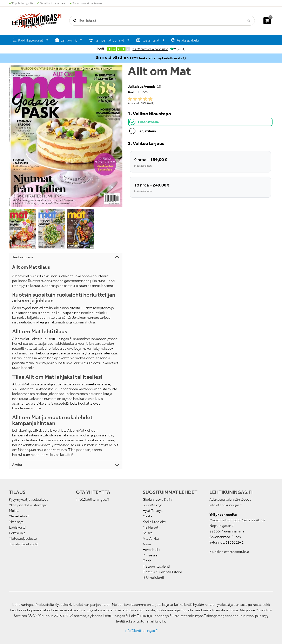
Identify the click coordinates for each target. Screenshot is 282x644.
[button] (66, 136)
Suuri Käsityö (152, 505)
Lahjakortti (17, 527)
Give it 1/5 (130, 99)
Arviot (17, 465)
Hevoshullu (151, 550)
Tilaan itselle (148, 122)
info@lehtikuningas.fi (92, 499)
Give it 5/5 (150, 99)
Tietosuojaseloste (23, 538)
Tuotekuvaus (23, 257)
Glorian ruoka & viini (157, 499)
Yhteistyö (16, 522)
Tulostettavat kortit (23, 544)
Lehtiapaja (17, 533)
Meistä (14, 511)
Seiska (148, 533)
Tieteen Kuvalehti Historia (162, 572)
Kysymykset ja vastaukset (28, 499)
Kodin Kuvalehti (154, 522)
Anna (147, 544)
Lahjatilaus (147, 131)
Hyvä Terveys (153, 511)
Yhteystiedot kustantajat (28, 505)
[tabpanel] (200, 169)
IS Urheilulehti (153, 577)
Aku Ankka (151, 538)
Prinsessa (150, 555)
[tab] (200, 122)
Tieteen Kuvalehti (156, 566)
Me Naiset (150, 527)
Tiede (147, 561)
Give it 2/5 (135, 99)
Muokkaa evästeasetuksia (229, 552)
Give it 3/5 (140, 99)
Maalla (147, 516)
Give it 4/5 (145, 99)
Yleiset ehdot (19, 516)
